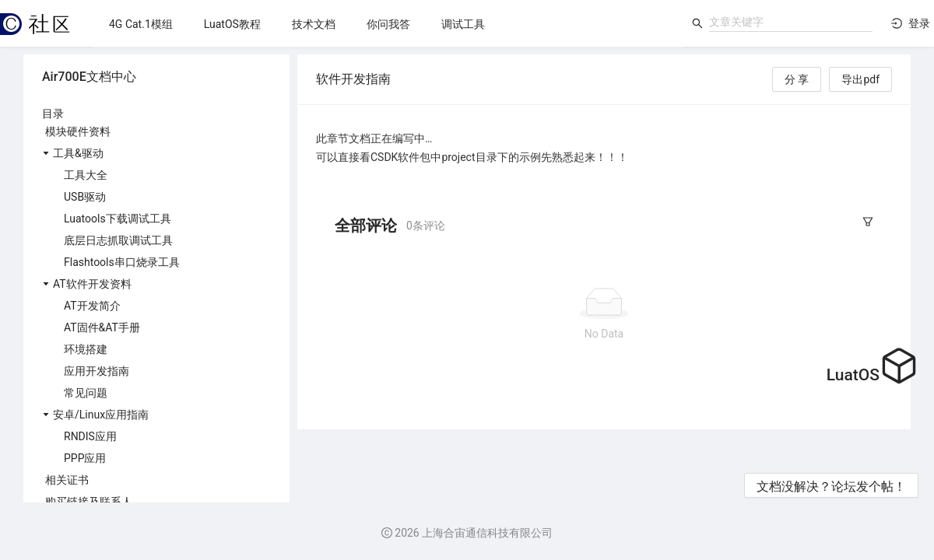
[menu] (388, 24)
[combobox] (791, 22)
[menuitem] (141, 24)
